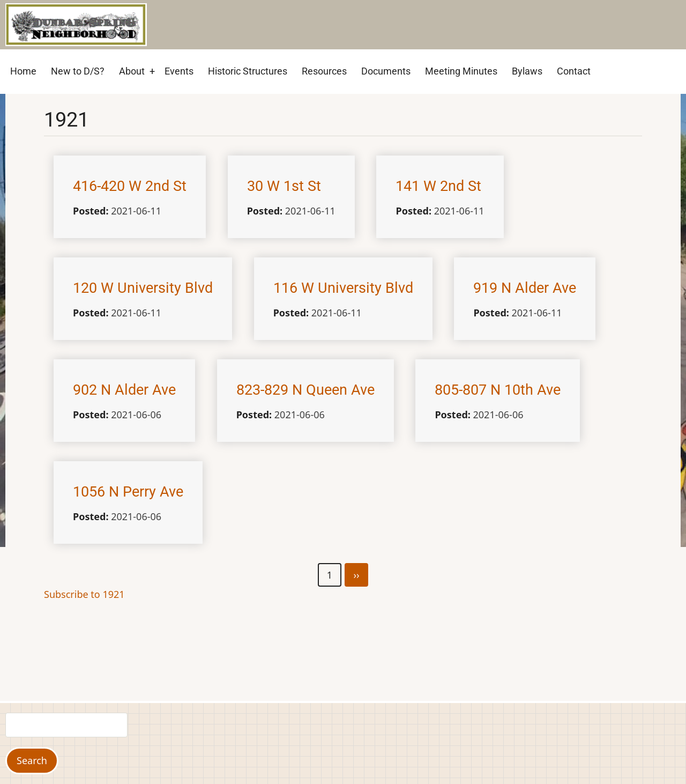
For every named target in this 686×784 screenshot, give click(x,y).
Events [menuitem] (179, 71)
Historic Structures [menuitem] (248, 71)
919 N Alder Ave (525, 288)
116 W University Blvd (343, 288)
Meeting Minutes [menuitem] (461, 71)
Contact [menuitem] (574, 71)
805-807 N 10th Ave (498, 390)
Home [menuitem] (23, 71)
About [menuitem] (132, 71)
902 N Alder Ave (124, 390)
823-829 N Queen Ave (305, 390)
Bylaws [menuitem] (527, 71)
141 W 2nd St (438, 186)
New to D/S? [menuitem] (78, 71)
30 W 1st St (284, 186)
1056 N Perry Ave (128, 492)
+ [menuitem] (152, 71)
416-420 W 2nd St (130, 186)
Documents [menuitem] (386, 71)
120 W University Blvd (143, 288)
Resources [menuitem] (324, 71)
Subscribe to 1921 (84, 594)
